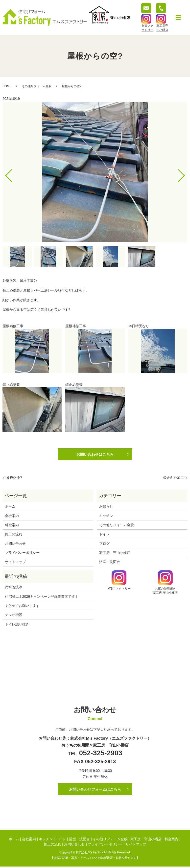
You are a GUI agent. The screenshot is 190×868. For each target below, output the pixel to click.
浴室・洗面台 (110, 563)
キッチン (106, 516)
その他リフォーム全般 (37, 86)
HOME (7, 86)
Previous (5, 174)
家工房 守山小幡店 (115, 553)
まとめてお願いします (22, 606)
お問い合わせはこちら (95, 454)
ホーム (10, 507)
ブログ (104, 544)
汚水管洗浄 (14, 588)
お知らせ (106, 507)
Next (185, 174)
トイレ (104, 535)
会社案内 (12, 516)
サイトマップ (15, 563)
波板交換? (14, 478)
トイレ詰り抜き (17, 625)
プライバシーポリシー (22, 553)
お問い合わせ (15, 544)
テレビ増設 (14, 616)
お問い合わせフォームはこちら (95, 790)
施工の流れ (14, 535)
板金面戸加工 (173, 478)
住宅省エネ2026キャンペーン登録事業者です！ (42, 597)
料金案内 (12, 526)
